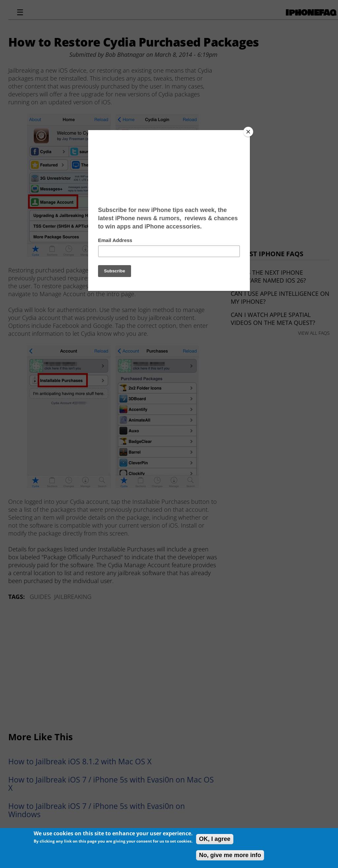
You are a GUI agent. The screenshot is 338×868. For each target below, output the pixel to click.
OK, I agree (215, 839)
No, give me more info (230, 855)
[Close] (248, 132)
